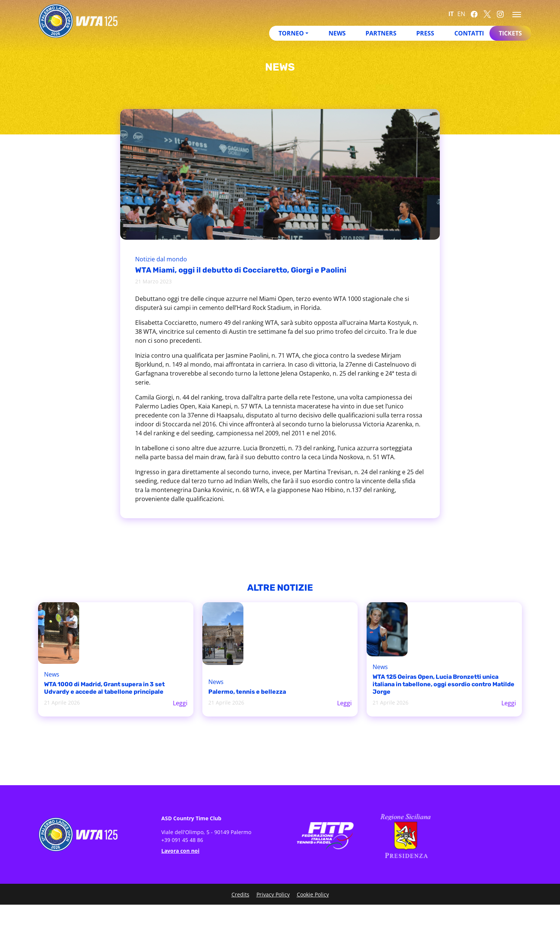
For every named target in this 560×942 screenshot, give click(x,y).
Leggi (180, 703)
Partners (381, 33)
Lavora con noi (180, 851)
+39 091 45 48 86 (182, 840)
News (337, 33)
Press (425, 33)
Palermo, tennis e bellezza (247, 692)
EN (461, 14)
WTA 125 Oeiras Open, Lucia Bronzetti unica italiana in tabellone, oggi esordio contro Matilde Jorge (444, 684)
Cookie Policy (313, 894)
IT (451, 14)
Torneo (291, 33)
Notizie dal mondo (161, 259)
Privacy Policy (273, 894)
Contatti (469, 33)
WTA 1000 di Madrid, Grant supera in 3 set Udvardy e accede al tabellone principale (104, 688)
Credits (240, 894)
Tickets (510, 33)
